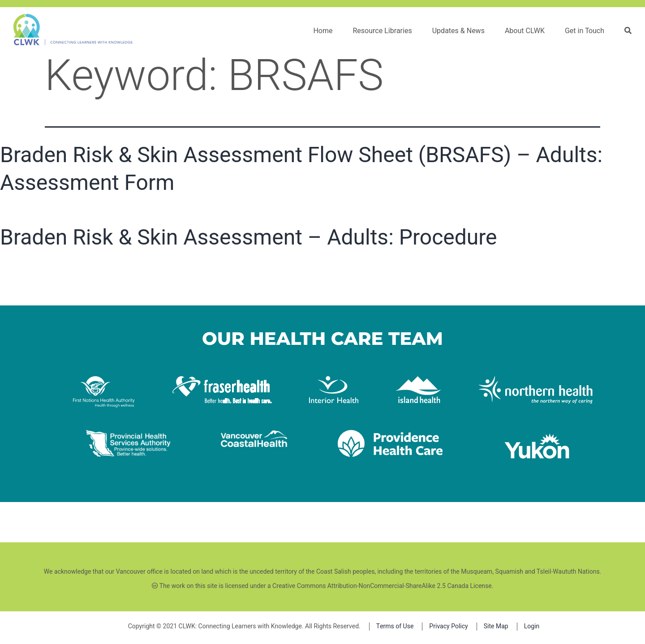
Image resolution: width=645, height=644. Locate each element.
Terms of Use (395, 626)
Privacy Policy (448, 626)
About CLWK (525, 31)
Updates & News (458, 31)
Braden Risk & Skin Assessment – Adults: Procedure (249, 237)
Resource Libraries (382, 31)
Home (323, 31)
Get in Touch (585, 31)
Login (532, 626)
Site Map (496, 626)
